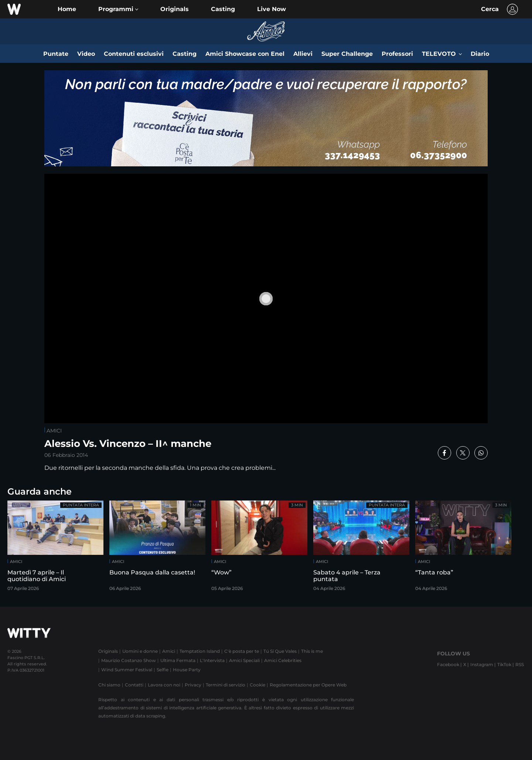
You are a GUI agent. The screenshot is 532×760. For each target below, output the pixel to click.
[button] (118, 9)
